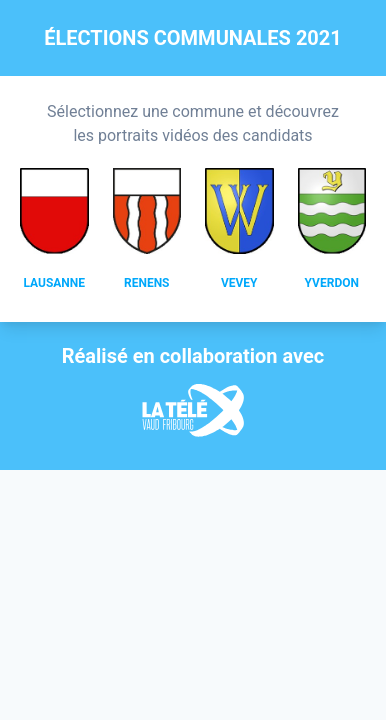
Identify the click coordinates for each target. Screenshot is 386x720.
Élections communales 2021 (193, 38)
